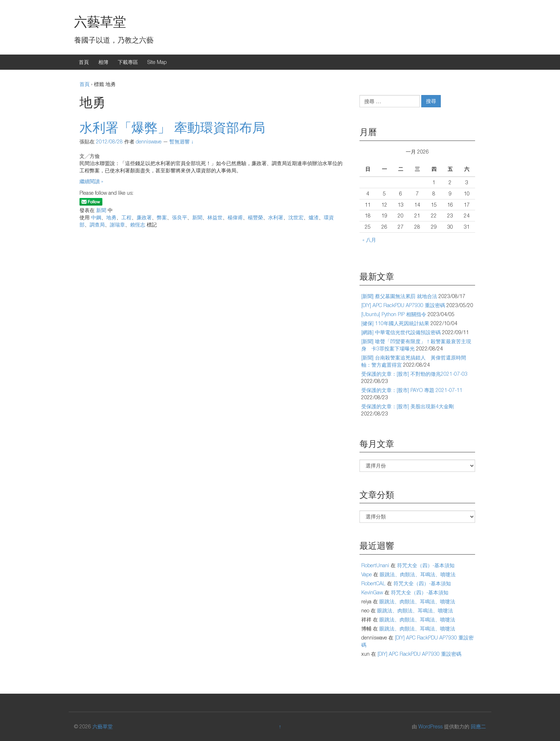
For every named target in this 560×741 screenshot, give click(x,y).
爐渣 (314, 217)
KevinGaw (372, 592)
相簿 (103, 62)
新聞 (101, 210)
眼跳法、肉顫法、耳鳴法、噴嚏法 (418, 574)
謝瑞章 (117, 225)
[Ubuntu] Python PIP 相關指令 (394, 314)
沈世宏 (296, 217)
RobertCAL (373, 583)
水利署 (276, 217)
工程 (126, 217)
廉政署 (144, 217)
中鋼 (96, 217)
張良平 (180, 217)
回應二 (478, 726)
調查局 (97, 225)
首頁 (84, 62)
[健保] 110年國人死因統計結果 (395, 323)
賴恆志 (138, 225)
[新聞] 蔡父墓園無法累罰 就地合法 (399, 296)
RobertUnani (375, 565)
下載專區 (128, 62)
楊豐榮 (255, 217)
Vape (367, 574)
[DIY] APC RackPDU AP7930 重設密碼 (403, 305)
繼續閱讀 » (91, 181)
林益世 (215, 217)
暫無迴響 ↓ (182, 141)
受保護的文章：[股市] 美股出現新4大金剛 (408, 406)
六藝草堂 (100, 21)
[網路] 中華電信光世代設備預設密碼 (401, 332)
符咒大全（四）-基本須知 (426, 565)
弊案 (162, 217)
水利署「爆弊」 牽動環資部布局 (172, 127)
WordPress (430, 726)
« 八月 (369, 240)
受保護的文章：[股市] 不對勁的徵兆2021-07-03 (414, 374)
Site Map (157, 62)
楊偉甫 (235, 217)
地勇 (111, 217)
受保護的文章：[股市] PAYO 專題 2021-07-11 (412, 390)
